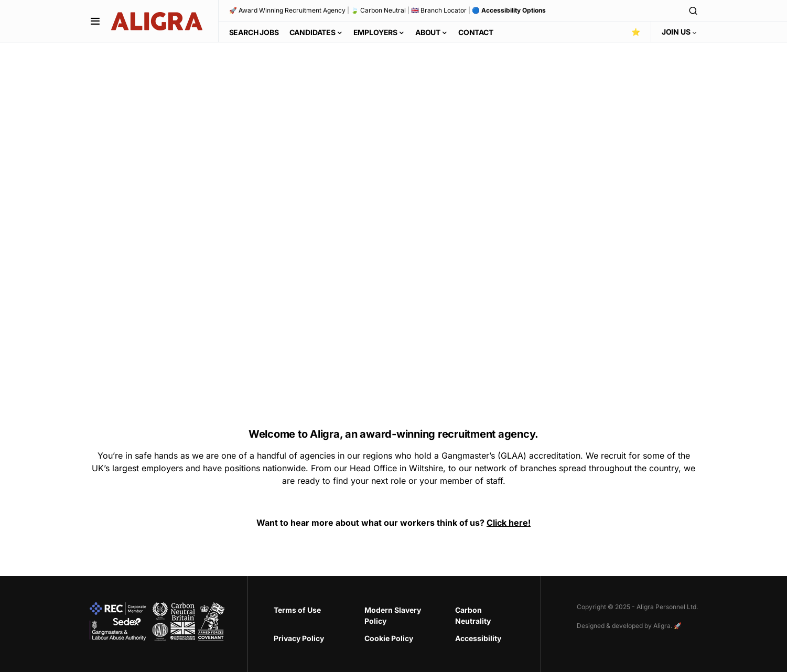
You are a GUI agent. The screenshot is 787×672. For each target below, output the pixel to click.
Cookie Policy (389, 638)
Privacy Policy (299, 638)
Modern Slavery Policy (393, 615)
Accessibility (478, 638)
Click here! (509, 523)
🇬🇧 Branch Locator (439, 10)
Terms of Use (297, 610)
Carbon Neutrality (473, 615)
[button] (95, 21)
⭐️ (636, 32)
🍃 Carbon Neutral (378, 10)
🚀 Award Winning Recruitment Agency (287, 10)
